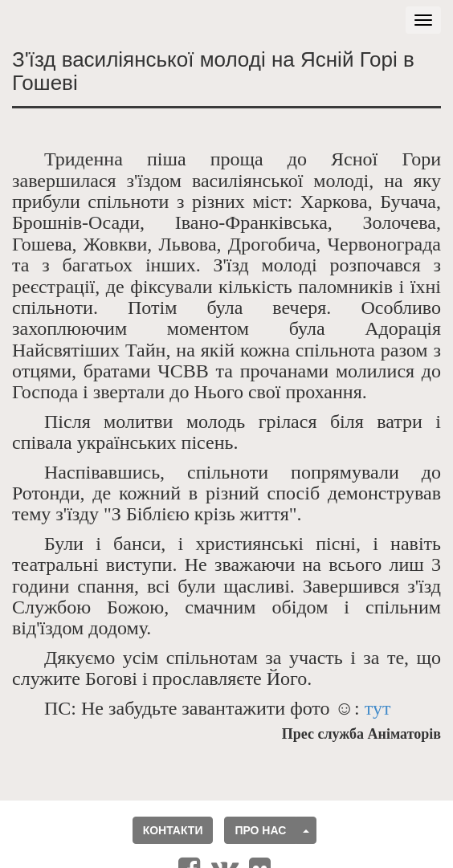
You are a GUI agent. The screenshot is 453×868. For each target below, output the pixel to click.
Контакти (173, 830)
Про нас (260, 830)
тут (378, 708)
